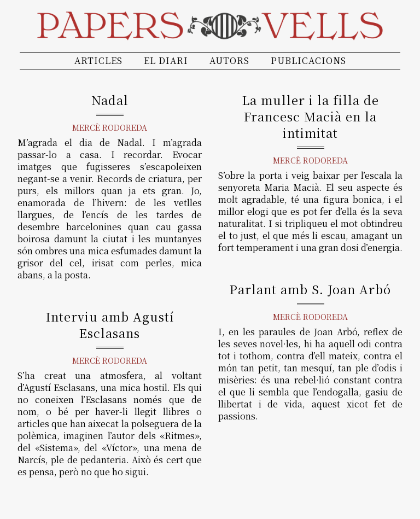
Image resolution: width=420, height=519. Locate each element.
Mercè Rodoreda (110, 127)
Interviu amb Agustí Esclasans (110, 325)
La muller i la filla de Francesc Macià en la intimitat (311, 116)
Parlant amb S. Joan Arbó (310, 289)
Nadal (110, 100)
